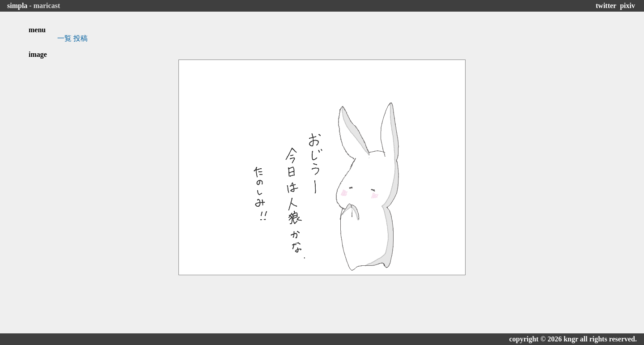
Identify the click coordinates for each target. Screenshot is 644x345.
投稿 (80, 38)
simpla (17, 6)
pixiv (627, 6)
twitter (606, 6)
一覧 (64, 38)
